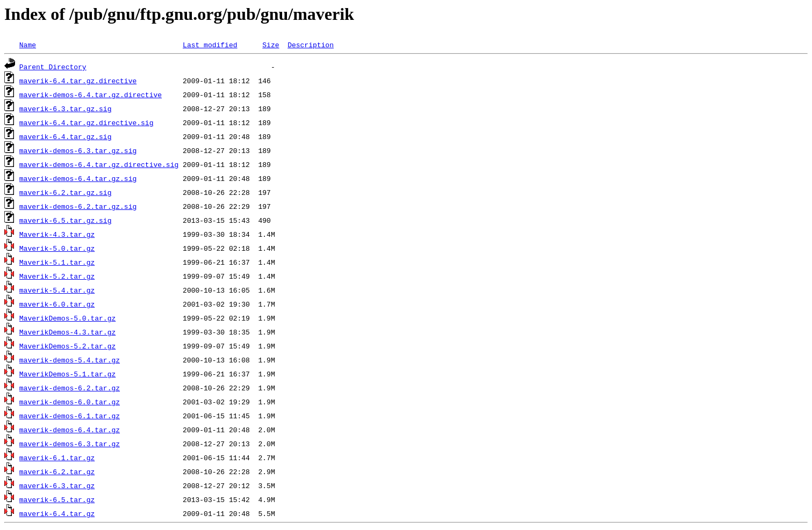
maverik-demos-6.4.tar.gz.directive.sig (99, 164)
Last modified (210, 45)
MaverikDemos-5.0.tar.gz (67, 318)
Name (28, 45)
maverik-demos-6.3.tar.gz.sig (78, 150)
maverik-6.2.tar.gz (57, 471)
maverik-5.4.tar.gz (57, 290)
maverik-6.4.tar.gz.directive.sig (87, 122)
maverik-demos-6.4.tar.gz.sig (78, 178)
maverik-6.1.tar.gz (57, 458)
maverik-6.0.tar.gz (57, 304)
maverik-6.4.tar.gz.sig (66, 136)
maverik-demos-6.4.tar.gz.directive (91, 95)
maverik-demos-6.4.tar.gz (70, 430)
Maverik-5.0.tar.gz (57, 248)
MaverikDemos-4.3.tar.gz (67, 332)
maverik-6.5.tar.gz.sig (66, 220)
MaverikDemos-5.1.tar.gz (67, 374)
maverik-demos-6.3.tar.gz (70, 444)
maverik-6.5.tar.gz (57, 499)
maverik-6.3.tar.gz (57, 485)
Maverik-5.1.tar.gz (57, 262)
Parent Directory (53, 67)
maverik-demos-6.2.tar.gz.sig (78, 206)
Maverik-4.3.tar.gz (57, 234)
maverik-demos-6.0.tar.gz (70, 402)
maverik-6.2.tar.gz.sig (66, 192)
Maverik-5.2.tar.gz (57, 276)
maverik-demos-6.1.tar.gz (70, 416)
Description (311, 45)
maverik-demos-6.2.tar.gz (70, 388)
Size (271, 45)
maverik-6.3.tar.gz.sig (66, 108)
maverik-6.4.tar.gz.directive (78, 81)
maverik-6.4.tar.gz (57, 513)
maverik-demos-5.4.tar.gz (70, 360)
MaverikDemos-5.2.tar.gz (67, 346)
